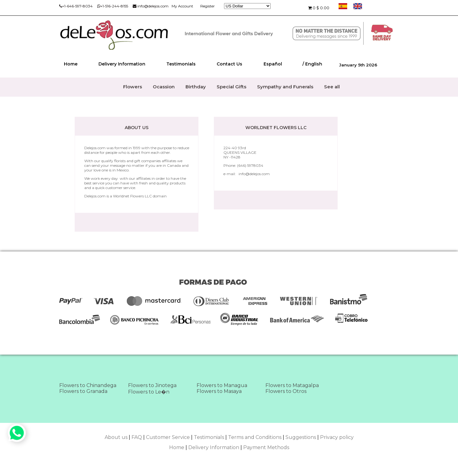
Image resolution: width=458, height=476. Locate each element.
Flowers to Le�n (149, 392)
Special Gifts (231, 87)
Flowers (133, 87)
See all (332, 87)
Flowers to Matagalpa (292, 385)
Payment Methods (266, 447)
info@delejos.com (151, 6)
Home (71, 64)
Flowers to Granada (83, 391)
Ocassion (164, 87)
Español (273, 64)
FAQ (137, 437)
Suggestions (301, 437)
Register (208, 6)
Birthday (196, 87)
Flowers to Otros (286, 391)
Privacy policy (337, 437)
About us (116, 437)
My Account (182, 6)
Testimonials (181, 64)
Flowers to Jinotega (152, 385)
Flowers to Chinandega (88, 385)
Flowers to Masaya (219, 391)
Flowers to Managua (222, 385)
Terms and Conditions (255, 437)
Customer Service (168, 437)
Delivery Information (122, 64)
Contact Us (229, 64)
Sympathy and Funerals (285, 87)
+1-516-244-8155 (113, 6)
